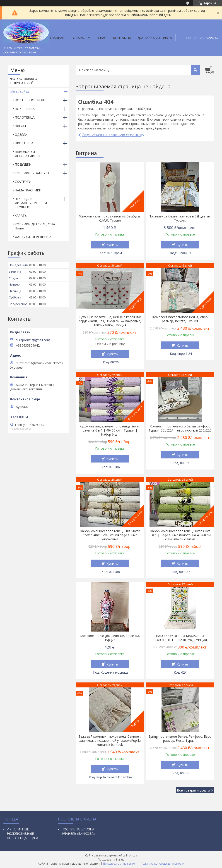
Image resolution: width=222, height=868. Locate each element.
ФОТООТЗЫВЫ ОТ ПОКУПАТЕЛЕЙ (25, 81)
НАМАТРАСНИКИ (28, 190)
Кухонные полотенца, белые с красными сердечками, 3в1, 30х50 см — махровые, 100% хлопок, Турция (110, 321)
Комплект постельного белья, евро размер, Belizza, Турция (180, 319)
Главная (57, 38)
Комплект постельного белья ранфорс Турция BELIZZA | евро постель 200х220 (180, 428)
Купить (112, 245)
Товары (78, 38)
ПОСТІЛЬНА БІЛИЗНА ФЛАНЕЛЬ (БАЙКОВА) (78, 831)
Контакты (122, 38)
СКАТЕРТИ (23, 182)
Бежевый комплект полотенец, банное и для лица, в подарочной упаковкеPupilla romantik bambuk (110, 741)
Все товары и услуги (193, 790)
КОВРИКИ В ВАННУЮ (32, 173)
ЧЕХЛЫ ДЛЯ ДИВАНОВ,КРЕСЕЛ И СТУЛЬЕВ (31, 203)
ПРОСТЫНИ (24, 143)
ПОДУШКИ (23, 164)
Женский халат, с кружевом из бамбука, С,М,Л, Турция (110, 218)
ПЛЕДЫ (20, 126)
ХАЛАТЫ (21, 216)
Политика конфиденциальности (162, 864)
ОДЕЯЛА (21, 135)
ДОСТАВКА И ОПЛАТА (155, 38)
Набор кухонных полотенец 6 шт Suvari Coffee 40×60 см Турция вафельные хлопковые (110, 535)
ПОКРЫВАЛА (25, 109)
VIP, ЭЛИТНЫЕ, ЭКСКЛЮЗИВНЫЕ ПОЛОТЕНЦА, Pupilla (22, 833)
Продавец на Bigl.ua (111, 860)
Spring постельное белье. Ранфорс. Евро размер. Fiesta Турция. (180, 739)
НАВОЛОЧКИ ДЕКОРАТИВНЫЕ (28, 154)
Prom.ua (132, 855)
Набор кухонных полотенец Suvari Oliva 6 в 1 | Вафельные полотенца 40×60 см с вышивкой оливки (180, 535)
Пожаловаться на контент (120, 864)
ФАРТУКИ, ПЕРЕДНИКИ (33, 237)
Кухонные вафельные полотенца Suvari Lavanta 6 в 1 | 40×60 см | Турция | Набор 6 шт (110, 430)
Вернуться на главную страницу (113, 135)
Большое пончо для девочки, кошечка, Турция (110, 638)
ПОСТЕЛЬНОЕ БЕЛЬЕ (31, 100)
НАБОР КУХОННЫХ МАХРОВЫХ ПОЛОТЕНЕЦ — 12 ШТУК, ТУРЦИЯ (180, 638)
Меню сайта (20, 92)
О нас (101, 38)
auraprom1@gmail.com (33, 340)
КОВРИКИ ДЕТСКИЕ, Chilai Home (35, 226)
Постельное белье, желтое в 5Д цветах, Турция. (180, 218)
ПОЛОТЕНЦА (25, 117)
